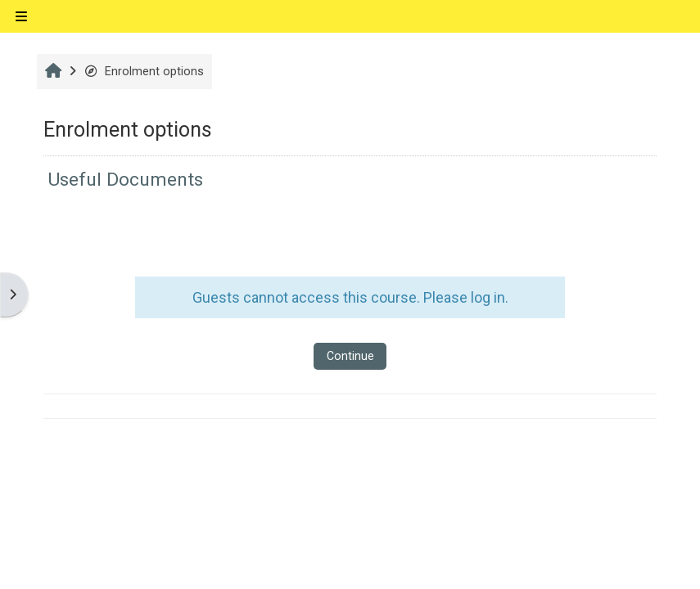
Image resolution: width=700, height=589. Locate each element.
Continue (350, 356)
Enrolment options (144, 72)
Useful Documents (125, 180)
